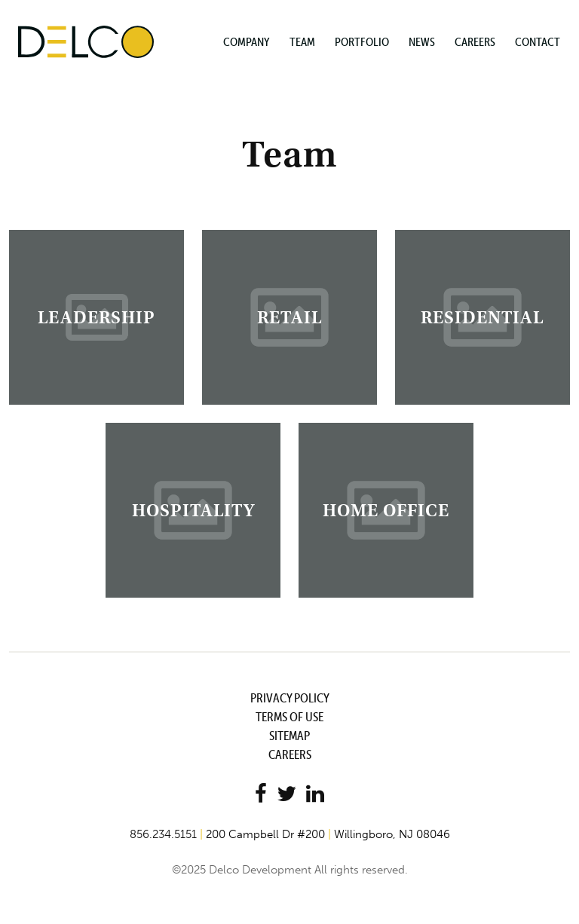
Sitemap (289, 736)
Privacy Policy (290, 698)
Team (302, 41)
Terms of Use (289, 717)
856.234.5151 (163, 834)
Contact (538, 41)
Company (247, 41)
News (422, 41)
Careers (475, 41)
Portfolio (362, 41)
